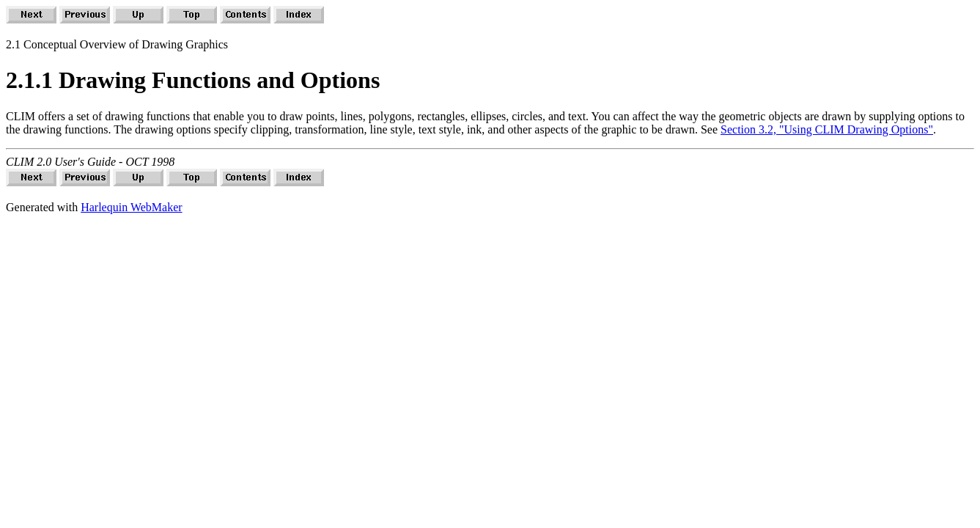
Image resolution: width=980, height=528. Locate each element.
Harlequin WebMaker (131, 207)
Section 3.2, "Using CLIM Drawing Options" (827, 129)
